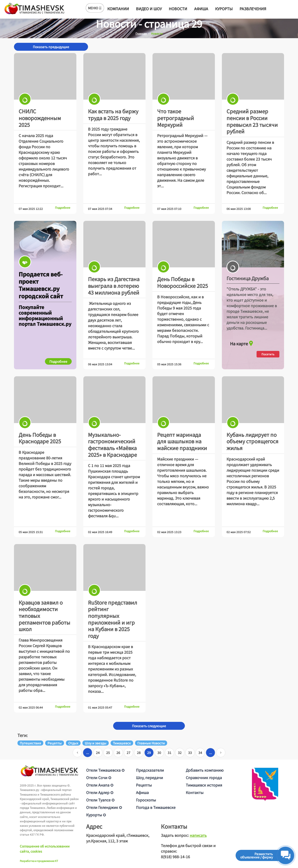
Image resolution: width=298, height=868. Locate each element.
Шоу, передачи (149, 777)
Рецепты (144, 785)
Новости (178, 9)
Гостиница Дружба (248, 278)
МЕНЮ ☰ (95, 8)
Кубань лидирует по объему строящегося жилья (252, 441)
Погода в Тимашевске (156, 807)
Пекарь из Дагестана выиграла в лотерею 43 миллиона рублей (114, 285)
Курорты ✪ (96, 815)
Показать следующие (149, 726)
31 (169, 753)
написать (198, 835)
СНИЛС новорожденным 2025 (40, 118)
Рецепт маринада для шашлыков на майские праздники (182, 441)
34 (200, 753)
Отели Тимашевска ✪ (105, 770)
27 (129, 753)
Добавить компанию (205, 770)
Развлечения (253, 9)
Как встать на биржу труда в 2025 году (113, 114)
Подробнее (63, 207)
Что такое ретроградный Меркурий (176, 118)
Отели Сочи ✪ (99, 777)
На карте (242, 342)
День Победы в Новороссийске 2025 (183, 282)
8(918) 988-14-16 (175, 857)
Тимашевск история (204, 785)
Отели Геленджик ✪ (104, 807)
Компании (118, 9)
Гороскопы (146, 800)
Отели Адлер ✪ (100, 792)
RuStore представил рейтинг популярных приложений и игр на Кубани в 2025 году (113, 619)
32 (180, 753)
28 (139, 753)
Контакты (195, 792)
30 (159, 753)
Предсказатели (150, 770)
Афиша (201, 9)
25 (108, 753)
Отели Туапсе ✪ (100, 800)
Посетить (268, 354)
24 (98, 753)
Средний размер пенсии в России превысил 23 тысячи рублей (252, 121)
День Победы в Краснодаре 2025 (40, 438)
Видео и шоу (149, 9)
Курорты (224, 9)
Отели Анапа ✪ (100, 785)
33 (190, 753)
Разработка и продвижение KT (39, 861)
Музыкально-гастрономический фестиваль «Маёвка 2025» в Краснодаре (112, 444)
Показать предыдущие (51, 47)
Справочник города (204, 777)
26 (118, 753)
